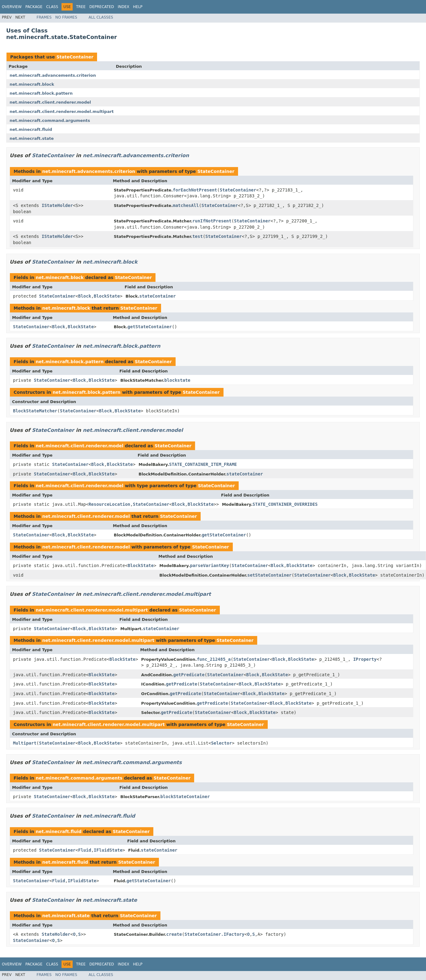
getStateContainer (150, 327)
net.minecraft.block (32, 84)
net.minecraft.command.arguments (50, 120)
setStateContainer (269, 575)
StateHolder (56, 934)
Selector (222, 743)
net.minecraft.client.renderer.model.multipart (62, 112)
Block (85, 296)
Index (124, 7)
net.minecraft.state (32, 138)
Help (138, 7)
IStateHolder (57, 205)
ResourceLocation (109, 504)
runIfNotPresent (212, 221)
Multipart (25, 743)
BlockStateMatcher (35, 411)
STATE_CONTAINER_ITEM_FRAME (203, 464)
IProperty (365, 659)
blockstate (177, 380)
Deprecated (102, 7)
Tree (81, 7)
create (174, 934)
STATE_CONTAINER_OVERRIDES (285, 504)
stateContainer (158, 296)
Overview (12, 7)
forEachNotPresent (195, 190)
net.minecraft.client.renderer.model (50, 102)
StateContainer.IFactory (215, 934)
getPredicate (189, 675)
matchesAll (186, 205)
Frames (44, 17)
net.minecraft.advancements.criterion (53, 75)
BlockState (107, 296)
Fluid (85, 850)
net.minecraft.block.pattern (41, 93)
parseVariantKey (209, 565)
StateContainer (75, 57)
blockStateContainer (185, 797)
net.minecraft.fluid (31, 129)
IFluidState (108, 850)
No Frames (66, 17)
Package (34, 7)
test (198, 236)
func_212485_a (214, 659)
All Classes (101, 17)
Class (52, 7)
